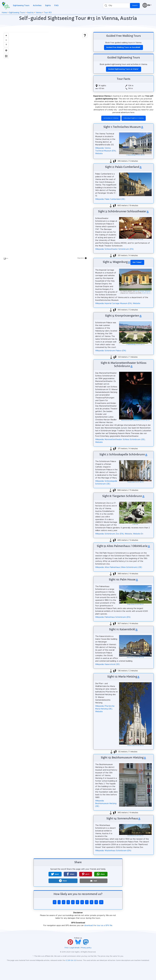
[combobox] (117, 6)
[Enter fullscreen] (6, 56)
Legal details (75, 948)
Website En (138, 534)
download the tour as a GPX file (98, 925)
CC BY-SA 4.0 (140, 155)
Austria (30, 13)
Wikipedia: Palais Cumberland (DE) (110, 199)
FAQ (56, 5)
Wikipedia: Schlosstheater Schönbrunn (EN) (114, 249)
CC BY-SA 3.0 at (138, 240)
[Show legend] (85, 35)
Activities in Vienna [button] (111, 118)
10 (101, 902)
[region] (45, 146)
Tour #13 (48, 13)
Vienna (39, 13)
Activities (37, 5)
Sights (48, 5)
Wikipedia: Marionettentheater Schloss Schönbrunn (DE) (120, 439)
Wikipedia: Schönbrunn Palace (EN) (111, 351)
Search (135, 5)
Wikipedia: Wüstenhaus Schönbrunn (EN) (113, 851)
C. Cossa (130, 240)
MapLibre (81, 258)
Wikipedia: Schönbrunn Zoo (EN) (109, 534)
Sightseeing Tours (21, 5)
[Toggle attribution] (86, 258)
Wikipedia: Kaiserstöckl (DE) (107, 664)
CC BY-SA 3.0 (146, 293)
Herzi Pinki (130, 657)
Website (99, 154)
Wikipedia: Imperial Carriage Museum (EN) (114, 303)
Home (4, 13)
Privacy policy (86, 948)
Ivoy (137, 291)
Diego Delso (131, 604)
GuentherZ (131, 836)
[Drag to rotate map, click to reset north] (6, 45)
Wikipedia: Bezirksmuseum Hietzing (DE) (106, 803)
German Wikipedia (145, 291)
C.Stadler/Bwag (131, 155)
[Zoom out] (6, 40)
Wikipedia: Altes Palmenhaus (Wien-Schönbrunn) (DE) (119, 567)
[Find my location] (6, 50)
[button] (55, 874)
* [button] (137, 262)
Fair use (136, 524)
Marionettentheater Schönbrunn (131, 420)
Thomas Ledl (131, 482)
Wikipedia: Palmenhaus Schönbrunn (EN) (113, 617)
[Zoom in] (6, 35)
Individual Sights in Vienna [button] (134, 118)
